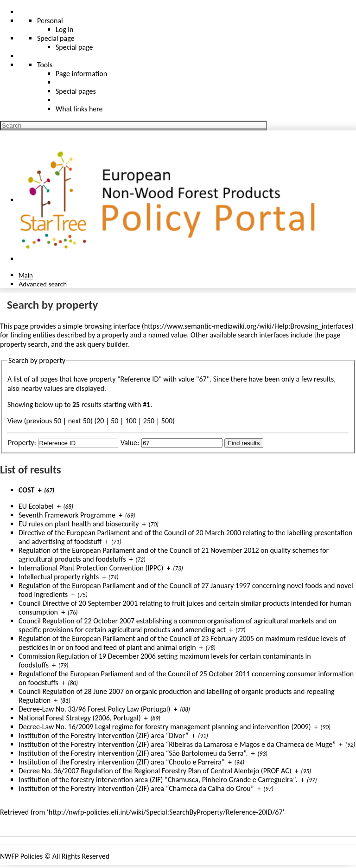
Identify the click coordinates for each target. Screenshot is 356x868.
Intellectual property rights (59, 577)
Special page (74, 47)
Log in (64, 29)
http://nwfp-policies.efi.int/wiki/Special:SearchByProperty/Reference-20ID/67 (166, 812)
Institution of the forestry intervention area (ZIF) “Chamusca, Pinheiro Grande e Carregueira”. (158, 780)
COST (27, 490)
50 (114, 421)
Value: (130, 443)
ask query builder (102, 344)
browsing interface (112, 326)
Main (26, 275)
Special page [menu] (56, 38)
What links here (79, 109)
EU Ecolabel (36, 506)
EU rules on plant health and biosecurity (79, 524)
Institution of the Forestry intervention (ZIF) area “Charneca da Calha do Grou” (136, 788)
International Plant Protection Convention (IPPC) (91, 568)
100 (131, 421)
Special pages (76, 91)
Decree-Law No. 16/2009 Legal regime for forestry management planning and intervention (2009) (165, 727)
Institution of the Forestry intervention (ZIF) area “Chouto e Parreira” (122, 762)
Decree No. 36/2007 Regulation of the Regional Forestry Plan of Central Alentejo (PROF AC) (155, 771)
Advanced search (43, 284)
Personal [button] (50, 21)
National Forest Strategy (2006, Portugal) (80, 718)
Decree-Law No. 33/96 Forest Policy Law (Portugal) (94, 709)
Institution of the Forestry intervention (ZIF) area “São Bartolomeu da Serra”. (133, 753)
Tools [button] (45, 65)
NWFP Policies (21, 856)
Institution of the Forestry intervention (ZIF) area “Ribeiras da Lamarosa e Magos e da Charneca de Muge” (177, 744)
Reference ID (140, 379)
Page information (81, 74)
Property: (22, 443)
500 (167, 421)
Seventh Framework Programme (67, 515)
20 (100, 421)
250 (149, 421)
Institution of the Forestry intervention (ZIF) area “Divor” (103, 735)
